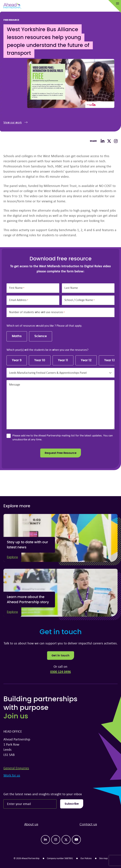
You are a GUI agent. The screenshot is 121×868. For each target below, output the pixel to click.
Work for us (12, 775)
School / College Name (79, 300)
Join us (16, 716)
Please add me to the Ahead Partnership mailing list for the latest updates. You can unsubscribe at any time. (63, 438)
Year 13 (110, 360)
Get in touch (61, 656)
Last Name (71, 288)
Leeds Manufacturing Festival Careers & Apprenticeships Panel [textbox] (48, 373)
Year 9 (17, 360)
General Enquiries (16, 768)
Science (41, 336)
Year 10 (40, 360)
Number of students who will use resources (37, 312)
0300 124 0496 (60, 672)
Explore (12, 557)
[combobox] (60, 373)
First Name (17, 288)
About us (31, 825)
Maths (17, 336)
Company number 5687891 (60, 858)
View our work (15, 122)
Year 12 (86, 360)
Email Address (19, 300)
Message (15, 384)
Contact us (88, 825)
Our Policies (86, 858)
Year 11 (63, 360)
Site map (103, 858)
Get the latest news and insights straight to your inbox (43, 794)
